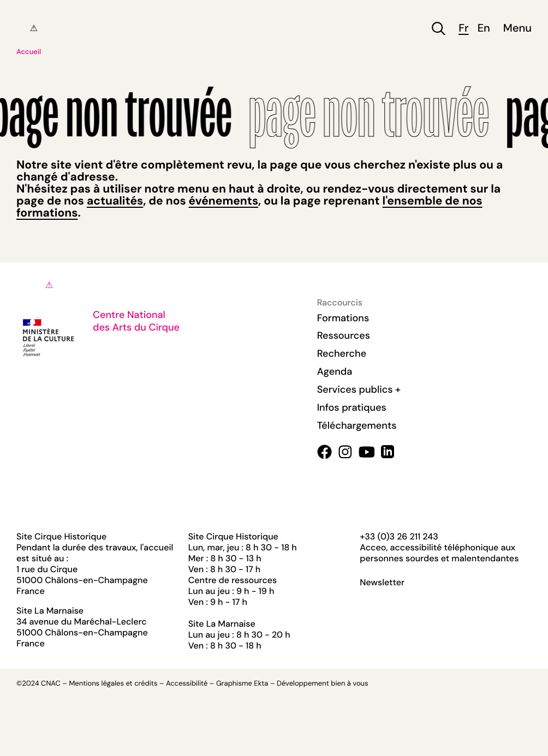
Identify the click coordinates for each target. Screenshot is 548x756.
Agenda (335, 371)
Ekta (261, 684)
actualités (115, 201)
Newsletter (382, 583)
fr (463, 29)
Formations (343, 318)
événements (224, 201)
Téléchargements (357, 425)
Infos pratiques (352, 407)
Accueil (29, 52)
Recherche (342, 353)
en (484, 29)
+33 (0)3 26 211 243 (399, 536)
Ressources (344, 335)
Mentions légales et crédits (113, 684)
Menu (517, 29)
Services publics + (359, 389)
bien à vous (349, 684)
